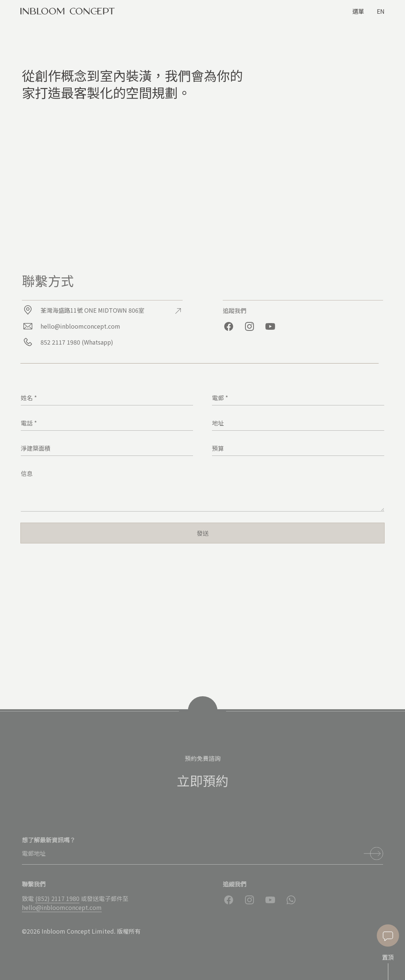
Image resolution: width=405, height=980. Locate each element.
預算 (218, 448)
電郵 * (220, 398)
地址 (218, 423)
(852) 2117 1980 (57, 898)
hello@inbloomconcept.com (62, 907)
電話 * (29, 423)
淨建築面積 (36, 448)
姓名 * (29, 398)
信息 (27, 473)
